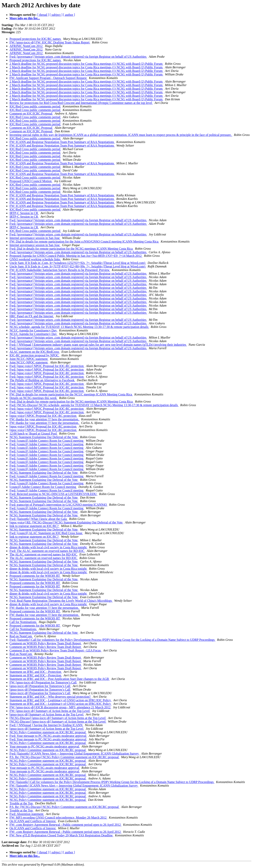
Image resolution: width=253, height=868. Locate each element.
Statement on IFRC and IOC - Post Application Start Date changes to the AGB (60, 679)
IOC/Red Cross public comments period (35, 106)
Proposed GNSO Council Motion (31, 181)
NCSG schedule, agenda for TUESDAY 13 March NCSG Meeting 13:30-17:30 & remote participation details (79, 327)
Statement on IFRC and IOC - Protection (36, 672)
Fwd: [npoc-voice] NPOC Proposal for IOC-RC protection (47, 366)
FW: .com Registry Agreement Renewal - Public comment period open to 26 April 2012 (66, 825)
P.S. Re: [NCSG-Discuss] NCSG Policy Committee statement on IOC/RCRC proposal (64, 757)
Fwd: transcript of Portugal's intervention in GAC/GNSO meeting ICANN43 (59, 505)
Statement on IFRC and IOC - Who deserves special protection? (50, 697)
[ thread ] (43, 15)
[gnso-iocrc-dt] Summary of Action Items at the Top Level (47, 714)
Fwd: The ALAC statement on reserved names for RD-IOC (47, 551)
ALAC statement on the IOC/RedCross (35, 352)
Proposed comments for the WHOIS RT (35, 576)
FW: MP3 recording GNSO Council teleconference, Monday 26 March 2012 (58, 818)
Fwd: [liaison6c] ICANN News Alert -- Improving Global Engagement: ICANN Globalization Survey (75, 754)
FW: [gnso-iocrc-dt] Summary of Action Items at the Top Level (50, 711)
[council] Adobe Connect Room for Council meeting (43, 487)
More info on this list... (25, 18)
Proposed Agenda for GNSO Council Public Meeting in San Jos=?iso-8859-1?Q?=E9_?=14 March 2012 (76, 256)
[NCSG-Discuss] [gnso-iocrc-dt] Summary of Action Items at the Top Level (58, 718)
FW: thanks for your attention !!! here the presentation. (45, 419)
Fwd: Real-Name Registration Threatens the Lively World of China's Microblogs (61, 601)
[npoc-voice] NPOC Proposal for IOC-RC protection (43, 416)
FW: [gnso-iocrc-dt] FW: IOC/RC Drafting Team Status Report (50, 42)
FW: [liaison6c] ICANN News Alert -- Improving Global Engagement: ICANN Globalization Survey (74, 786)
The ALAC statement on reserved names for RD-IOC (44, 554)
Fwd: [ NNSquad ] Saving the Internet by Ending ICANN (46, 725)
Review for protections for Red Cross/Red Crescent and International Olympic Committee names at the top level (81, 103)
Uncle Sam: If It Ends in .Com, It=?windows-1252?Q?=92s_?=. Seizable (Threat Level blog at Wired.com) (78, 263)
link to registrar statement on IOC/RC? (34, 526)
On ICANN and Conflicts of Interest (33, 821)
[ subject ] (56, 15)
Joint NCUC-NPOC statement (29, 359)
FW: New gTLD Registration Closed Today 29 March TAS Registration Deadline (61, 835)
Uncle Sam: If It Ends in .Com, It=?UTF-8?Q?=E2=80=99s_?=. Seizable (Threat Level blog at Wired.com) (78, 266)
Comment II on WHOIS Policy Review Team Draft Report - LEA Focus (56, 650)
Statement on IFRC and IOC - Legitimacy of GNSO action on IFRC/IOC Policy (61, 700)
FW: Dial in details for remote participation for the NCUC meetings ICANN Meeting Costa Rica (71, 394)
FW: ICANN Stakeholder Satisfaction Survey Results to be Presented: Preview (60, 270)
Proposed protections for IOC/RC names (36, 39)
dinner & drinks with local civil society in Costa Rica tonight (48, 547)
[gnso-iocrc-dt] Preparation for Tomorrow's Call (40, 686)
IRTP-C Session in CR (24, 213)
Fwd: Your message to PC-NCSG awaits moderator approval (48, 736)
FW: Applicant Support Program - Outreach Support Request (48, 78)
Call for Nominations (23, 622)
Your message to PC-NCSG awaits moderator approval (45, 746)
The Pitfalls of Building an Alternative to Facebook (42, 380)
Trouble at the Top (22, 803)
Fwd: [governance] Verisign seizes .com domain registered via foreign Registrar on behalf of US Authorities (78, 57)
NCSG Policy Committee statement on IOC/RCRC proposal (48, 732)
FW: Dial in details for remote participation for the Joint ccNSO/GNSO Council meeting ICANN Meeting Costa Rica (84, 241)
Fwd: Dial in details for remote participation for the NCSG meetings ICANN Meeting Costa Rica (71, 249)
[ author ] (69, 15)
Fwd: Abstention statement (27, 814)
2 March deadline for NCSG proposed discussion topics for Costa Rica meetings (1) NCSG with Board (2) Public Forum (86, 64)
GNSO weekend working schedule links (35, 259)
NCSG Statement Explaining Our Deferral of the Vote (44, 437)
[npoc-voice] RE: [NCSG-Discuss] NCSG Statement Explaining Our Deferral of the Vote (66, 522)
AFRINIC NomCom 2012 (26, 46)
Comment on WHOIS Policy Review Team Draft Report (46, 643)
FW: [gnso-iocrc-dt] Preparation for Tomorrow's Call (43, 682)
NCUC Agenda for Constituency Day (34, 330)
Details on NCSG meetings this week (34, 398)
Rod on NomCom (21, 636)
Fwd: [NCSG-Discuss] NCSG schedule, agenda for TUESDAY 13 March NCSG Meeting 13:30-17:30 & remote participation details (94, 405)
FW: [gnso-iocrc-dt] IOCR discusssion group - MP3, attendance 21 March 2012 (60, 707)
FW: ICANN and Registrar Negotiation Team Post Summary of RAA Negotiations (62, 142)
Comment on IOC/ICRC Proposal (31, 113)
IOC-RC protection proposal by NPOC (34, 355)
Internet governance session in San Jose (35, 238)
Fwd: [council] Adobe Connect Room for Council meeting (47, 441)
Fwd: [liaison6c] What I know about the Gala (39, 519)
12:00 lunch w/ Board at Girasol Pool (34, 434)
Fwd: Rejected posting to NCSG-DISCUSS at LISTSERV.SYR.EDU (53, 494)
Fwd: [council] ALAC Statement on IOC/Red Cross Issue (46, 533)
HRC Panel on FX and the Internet (32, 316)
